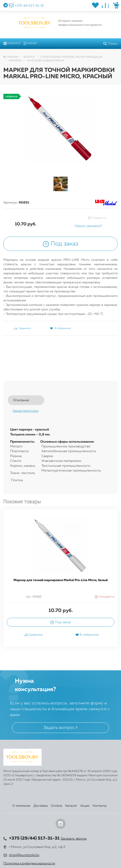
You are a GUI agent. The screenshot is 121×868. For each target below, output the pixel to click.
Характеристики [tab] (26, 411)
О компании (21, 806)
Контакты (100, 806)
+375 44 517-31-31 (29, 6)
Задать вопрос (60, 727)
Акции (85, 806)
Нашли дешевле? (88, 226)
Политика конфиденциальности (29, 863)
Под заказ (60, 244)
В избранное (60, 328)
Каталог (12, 43)
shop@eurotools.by (24, 855)
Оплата (56, 806)
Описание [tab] (21, 400)
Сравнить (22, 328)
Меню (30, 43)
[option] (60, 581)
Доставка (41, 806)
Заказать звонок (74, 839)
